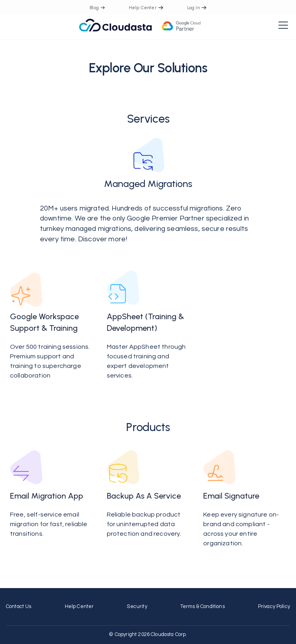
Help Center (79, 607)
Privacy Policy (274, 607)
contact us (19, 607)
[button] (282, 25)
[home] (140, 25)
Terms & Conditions (203, 607)
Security (137, 607)
